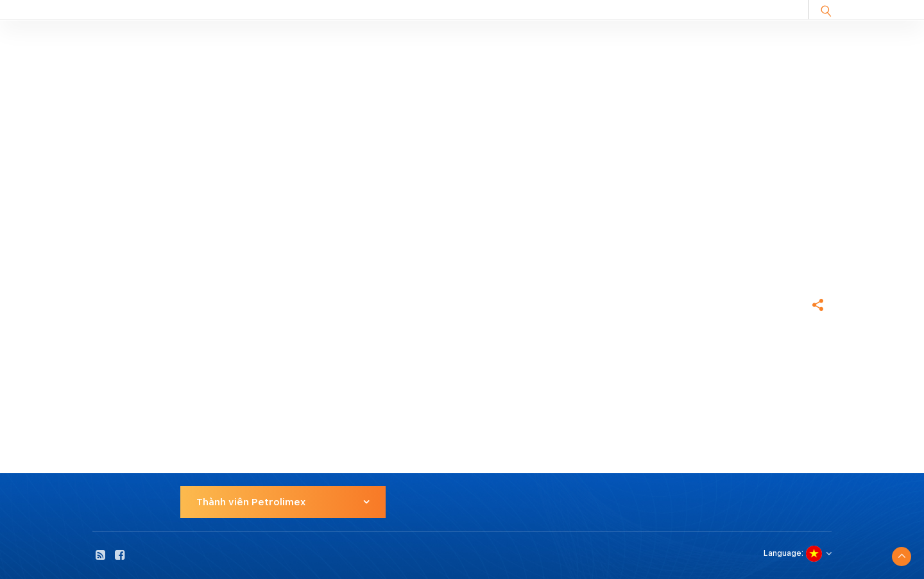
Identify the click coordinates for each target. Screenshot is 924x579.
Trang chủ (116, 260)
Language (783, 553)
